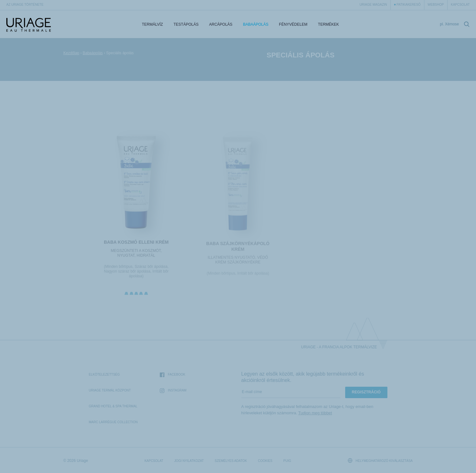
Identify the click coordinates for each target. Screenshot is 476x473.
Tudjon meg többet (315, 413)
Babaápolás (256, 24)
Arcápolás (221, 24)
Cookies (265, 461)
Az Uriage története (25, 5)
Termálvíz (152, 24)
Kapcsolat (460, 5)
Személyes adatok (231, 461)
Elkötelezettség (104, 374)
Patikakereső (409, 5)
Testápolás (186, 24)
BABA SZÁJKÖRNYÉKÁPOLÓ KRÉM (238, 248)
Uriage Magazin (373, 5)
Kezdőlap (71, 53)
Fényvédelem (293, 24)
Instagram (173, 391)
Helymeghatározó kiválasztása (380, 460)
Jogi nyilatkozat (189, 461)
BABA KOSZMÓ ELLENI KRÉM (136, 243)
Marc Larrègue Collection (113, 422)
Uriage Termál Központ (110, 390)
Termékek (328, 24)
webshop (436, 5)
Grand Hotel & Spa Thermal (113, 406)
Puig (287, 461)
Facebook (172, 375)
